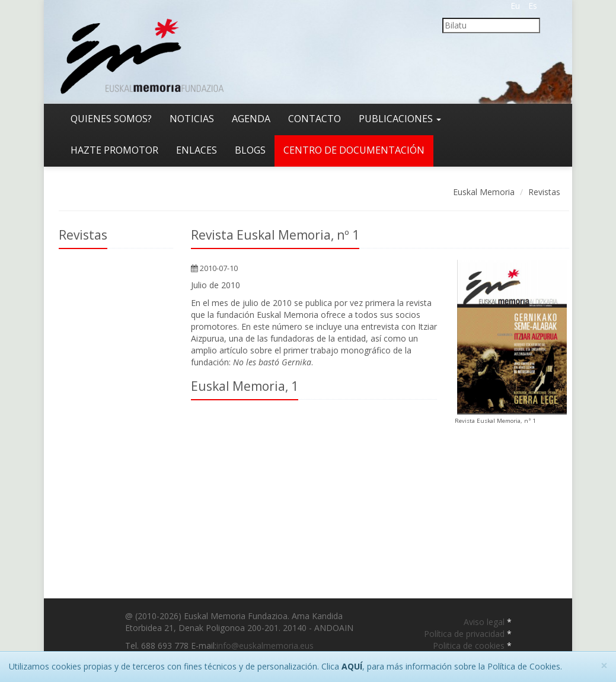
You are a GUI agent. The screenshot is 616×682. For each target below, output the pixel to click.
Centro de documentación (354, 150)
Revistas (544, 192)
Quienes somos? (111, 119)
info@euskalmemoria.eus (265, 646)
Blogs (250, 150)
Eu (515, 6)
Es (533, 6)
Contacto (315, 119)
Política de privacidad (465, 634)
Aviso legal (485, 622)
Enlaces (197, 150)
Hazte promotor (114, 150)
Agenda (251, 119)
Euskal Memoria (484, 192)
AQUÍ (352, 666)
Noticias (192, 119)
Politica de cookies (470, 646)
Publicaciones (400, 119)
